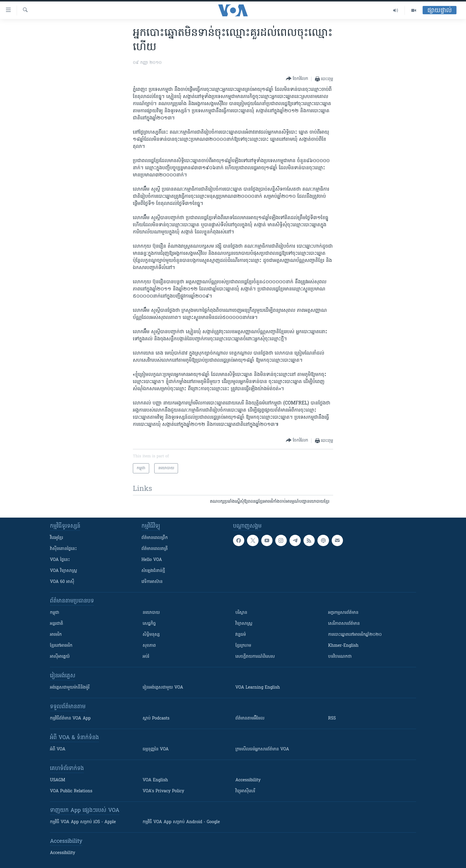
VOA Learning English (258, 688)
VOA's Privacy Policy (163, 791)
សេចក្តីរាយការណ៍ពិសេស (255, 657)
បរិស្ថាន (241, 613)
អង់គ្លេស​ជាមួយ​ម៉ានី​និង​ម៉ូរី (70, 688)
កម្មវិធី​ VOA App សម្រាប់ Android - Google (181, 822)
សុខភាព (149, 646)
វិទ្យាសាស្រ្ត (244, 624)
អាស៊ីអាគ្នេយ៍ (60, 657)
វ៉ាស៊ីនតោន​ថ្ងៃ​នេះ (63, 549)
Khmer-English (343, 646)
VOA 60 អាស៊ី (62, 582)
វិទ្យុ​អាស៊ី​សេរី (245, 791)
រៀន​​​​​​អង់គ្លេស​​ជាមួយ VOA (163, 688)
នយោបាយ (151, 613)
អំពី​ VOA (58, 749)
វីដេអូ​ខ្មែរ (56, 538)
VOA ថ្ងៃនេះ (60, 560)
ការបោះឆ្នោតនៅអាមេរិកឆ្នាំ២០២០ (355, 635)
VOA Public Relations (71, 791)
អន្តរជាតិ (56, 624)
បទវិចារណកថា (340, 657)
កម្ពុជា (55, 613)
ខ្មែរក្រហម (243, 646)
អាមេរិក (56, 635)
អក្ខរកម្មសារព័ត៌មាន (343, 613)
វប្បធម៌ (241, 635)
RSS (332, 718)
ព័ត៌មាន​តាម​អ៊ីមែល (250, 718)
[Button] (297, 79)
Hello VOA (152, 560)
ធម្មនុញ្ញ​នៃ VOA (156, 749)
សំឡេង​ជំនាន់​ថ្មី (153, 571)
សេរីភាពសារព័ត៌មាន (344, 624)
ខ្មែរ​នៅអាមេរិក (61, 646)
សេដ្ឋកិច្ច (149, 624)
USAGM (58, 780)
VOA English (155, 780)
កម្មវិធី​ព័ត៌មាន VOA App (70, 718)
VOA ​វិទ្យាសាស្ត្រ (63, 571)
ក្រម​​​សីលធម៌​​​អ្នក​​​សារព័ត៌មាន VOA (262, 749)
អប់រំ (146, 657)
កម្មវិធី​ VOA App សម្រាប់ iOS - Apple (83, 822)
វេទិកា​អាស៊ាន (152, 582)
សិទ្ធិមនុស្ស (151, 635)
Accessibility (248, 780)
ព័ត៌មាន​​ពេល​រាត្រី (155, 549)
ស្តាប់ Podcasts (156, 718)
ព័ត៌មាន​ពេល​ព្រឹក (155, 538)
